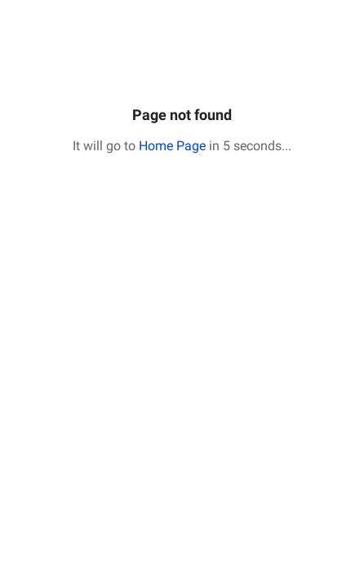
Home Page (172, 146)
